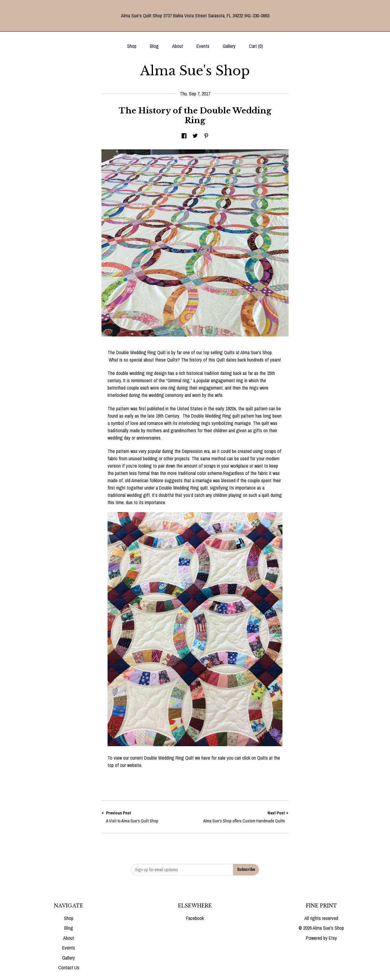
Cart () (256, 46)
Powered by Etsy (321, 938)
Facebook (195, 918)
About (178, 46)
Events (203, 46)
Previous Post (148, 817)
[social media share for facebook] (184, 136)
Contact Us (69, 968)
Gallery (229, 46)
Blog (154, 46)
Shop (132, 46)
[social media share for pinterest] (206, 136)
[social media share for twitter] (195, 136)
